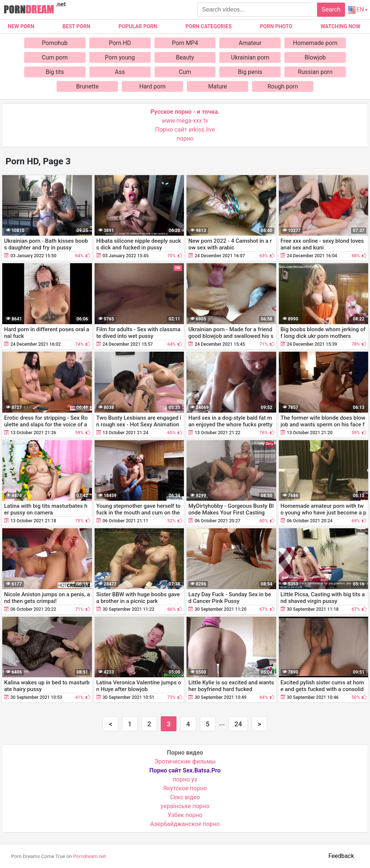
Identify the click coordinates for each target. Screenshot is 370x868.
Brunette (87, 86)
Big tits (55, 72)
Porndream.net (89, 856)
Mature (217, 86)
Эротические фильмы (185, 761)
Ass (120, 72)
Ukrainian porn (250, 57)
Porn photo (276, 26)
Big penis (250, 72)
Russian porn (315, 72)
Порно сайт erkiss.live (185, 130)
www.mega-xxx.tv (185, 121)
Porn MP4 (185, 43)
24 (238, 724)
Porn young (120, 57)
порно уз (185, 779)
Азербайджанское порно (185, 824)
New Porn (21, 26)
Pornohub (55, 43)
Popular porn (138, 26)
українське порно (185, 806)
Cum (185, 72)
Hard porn (152, 86)
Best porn (76, 26)
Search (331, 9)
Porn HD (120, 43)
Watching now (340, 26)
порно (185, 138)
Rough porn (283, 86)
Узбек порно (185, 815)
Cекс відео (185, 797)
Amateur (250, 43)
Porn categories (208, 26)
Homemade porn (315, 43)
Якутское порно (185, 788)
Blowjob (315, 57)
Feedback (341, 856)
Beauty (185, 57)
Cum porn (55, 57)
